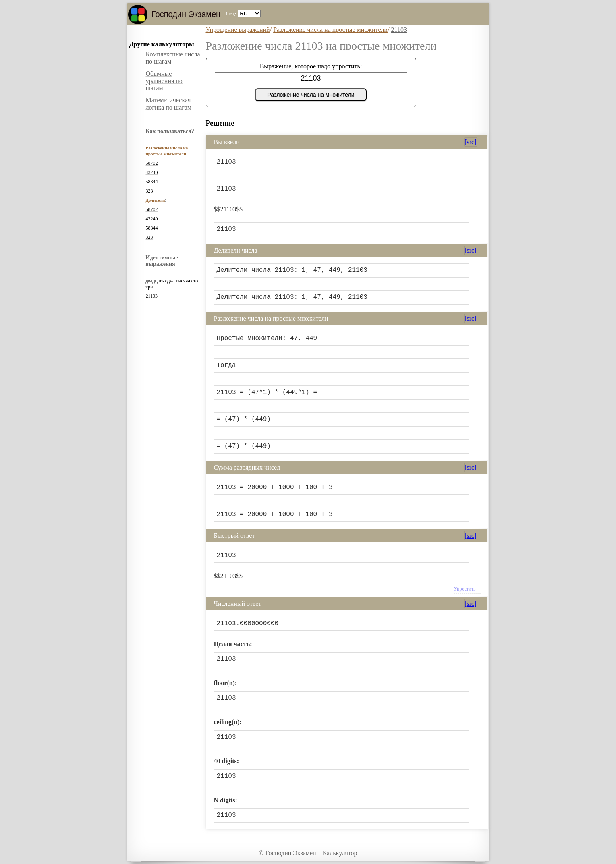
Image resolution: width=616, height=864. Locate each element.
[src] (470, 142)
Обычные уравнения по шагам (164, 81)
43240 (152, 172)
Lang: (231, 14)
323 (149, 191)
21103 (399, 30)
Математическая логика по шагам (169, 104)
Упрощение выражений (238, 30)
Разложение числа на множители (311, 95)
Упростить (465, 589)
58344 (152, 182)
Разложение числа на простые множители (330, 30)
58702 (152, 163)
